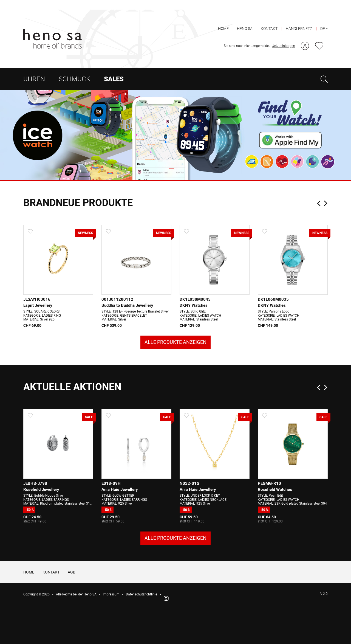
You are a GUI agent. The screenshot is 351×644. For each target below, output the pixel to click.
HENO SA (245, 19)
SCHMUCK (74, 69)
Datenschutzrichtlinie (141, 633)
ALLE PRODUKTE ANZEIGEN (175, 380)
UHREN (34, 69)
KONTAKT (269, 19)
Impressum (111, 633)
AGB (72, 611)
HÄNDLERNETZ (299, 19)
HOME (223, 19)
